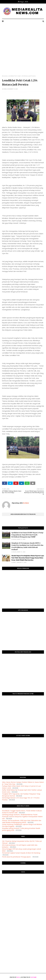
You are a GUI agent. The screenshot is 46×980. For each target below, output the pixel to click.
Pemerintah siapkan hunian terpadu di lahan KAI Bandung (21, 853)
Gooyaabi (33, 977)
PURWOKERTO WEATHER (23, 883)
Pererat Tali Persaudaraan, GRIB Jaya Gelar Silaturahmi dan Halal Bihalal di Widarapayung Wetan (22, 821)
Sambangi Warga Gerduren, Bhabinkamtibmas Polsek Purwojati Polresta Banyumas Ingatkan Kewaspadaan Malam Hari (22, 817)
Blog (18, 977)
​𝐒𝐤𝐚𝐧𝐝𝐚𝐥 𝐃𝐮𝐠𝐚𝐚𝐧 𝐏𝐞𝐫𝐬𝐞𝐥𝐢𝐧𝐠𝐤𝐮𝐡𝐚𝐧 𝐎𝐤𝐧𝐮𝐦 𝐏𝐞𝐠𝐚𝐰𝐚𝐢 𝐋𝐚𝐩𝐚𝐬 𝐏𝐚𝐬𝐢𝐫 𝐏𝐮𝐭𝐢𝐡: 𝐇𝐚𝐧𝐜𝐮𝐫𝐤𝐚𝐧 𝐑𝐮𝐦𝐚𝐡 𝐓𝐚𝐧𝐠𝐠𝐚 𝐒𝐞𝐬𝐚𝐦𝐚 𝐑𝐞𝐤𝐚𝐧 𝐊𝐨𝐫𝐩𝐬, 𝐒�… (28, 558)
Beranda (5, 76)
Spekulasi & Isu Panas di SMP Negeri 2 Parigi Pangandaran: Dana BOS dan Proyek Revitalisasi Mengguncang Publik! (27, 535)
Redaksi (26, 503)
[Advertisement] (23, 51)
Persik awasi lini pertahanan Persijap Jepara (17, 857)
